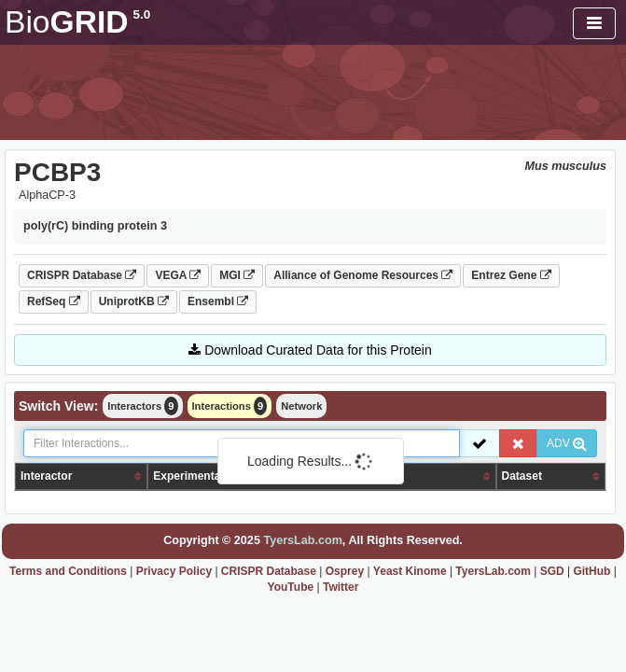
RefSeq (54, 301)
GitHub (591, 571)
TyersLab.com (302, 540)
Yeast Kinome (410, 571)
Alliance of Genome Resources (363, 275)
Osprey (345, 571)
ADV (567, 443)
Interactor (46, 476)
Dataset (522, 476)
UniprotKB (134, 301)
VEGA (178, 275)
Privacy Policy (174, 571)
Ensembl (218, 301)
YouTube (291, 587)
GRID (77, 22)
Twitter (341, 587)
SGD (552, 571)
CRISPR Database (82, 275)
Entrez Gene (511, 275)
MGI (237, 275)
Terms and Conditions (68, 571)
